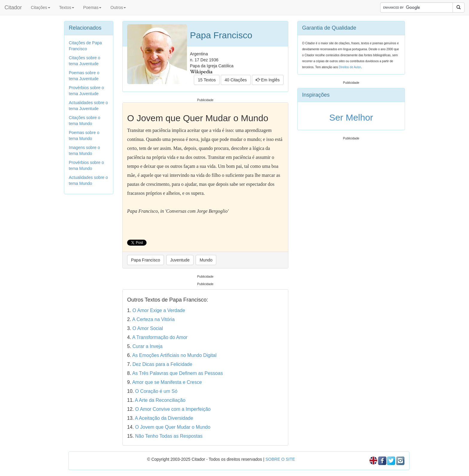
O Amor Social (148, 328)
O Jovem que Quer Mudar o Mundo (173, 427)
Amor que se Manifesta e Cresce (167, 382)
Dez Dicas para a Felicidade (162, 364)
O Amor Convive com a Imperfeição (173, 409)
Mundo (206, 260)
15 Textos (207, 80)
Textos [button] (67, 7)
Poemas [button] (92, 7)
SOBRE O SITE (280, 459)
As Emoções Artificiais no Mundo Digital (174, 355)
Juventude (180, 260)
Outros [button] (118, 7)
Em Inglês (268, 80)
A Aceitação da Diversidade (164, 418)
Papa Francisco (146, 260)
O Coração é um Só (156, 391)
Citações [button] (40, 7)
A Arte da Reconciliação (160, 400)
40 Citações (236, 80)
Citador (13, 7)
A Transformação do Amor (160, 337)
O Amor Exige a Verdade (159, 310)
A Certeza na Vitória (153, 319)
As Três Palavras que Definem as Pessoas (178, 373)
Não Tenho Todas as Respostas (169, 436)
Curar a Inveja (148, 346)
